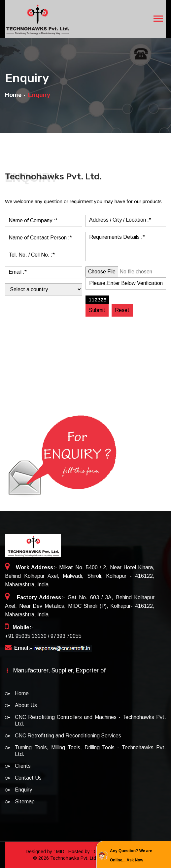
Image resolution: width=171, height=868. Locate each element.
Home (13, 95)
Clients (23, 766)
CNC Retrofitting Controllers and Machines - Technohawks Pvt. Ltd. (90, 720)
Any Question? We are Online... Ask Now (131, 855)
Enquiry (23, 790)
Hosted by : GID (85, 852)
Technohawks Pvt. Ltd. (74, 858)
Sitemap (25, 802)
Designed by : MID (46, 852)
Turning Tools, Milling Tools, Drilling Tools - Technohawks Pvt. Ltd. (90, 751)
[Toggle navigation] (158, 19)
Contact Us (28, 778)
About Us (26, 705)
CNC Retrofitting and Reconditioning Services (68, 736)
